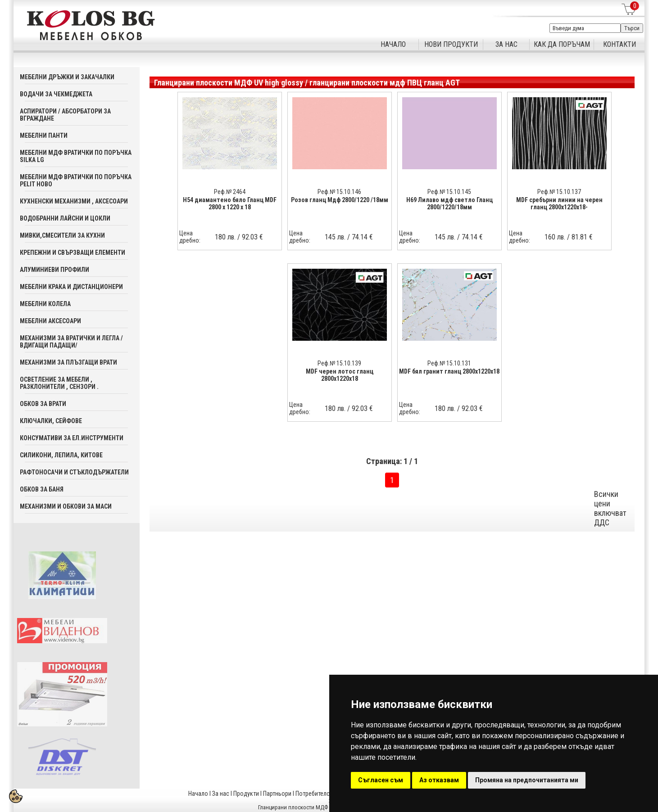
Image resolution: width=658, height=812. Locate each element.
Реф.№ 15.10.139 (339, 363)
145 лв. (335, 237)
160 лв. (555, 237)
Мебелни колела (45, 304)
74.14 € (362, 237)
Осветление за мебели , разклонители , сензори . (59, 383)
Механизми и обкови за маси (66, 506)
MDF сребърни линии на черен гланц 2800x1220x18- (559, 203)
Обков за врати (43, 404)
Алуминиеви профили (54, 270)
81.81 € (582, 237)
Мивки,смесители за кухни (62, 235)
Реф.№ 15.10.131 (449, 363)
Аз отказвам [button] (439, 780)
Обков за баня (42, 489)
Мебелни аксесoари (50, 321)
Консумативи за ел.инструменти (72, 438)
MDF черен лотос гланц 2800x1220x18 (340, 375)
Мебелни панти (44, 135)
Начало (198, 794)
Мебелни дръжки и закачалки (67, 77)
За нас (221, 794)
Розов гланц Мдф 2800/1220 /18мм (340, 200)
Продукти (246, 794)
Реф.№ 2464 (230, 192)
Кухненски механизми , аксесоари (74, 201)
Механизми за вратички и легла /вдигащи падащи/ (71, 342)
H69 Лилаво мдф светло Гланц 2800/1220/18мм (449, 203)
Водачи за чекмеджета (56, 94)
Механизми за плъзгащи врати (68, 362)
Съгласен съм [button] (381, 780)
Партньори (277, 794)
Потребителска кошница (328, 794)
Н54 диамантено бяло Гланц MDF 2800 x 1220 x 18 (230, 203)
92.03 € (252, 237)
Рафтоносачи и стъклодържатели (74, 472)
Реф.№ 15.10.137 (559, 192)
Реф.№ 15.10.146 (339, 192)
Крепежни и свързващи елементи (73, 253)
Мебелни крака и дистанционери (71, 287)
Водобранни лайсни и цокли (65, 218)
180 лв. (225, 237)
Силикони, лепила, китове (61, 455)
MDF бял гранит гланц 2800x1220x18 (449, 371)
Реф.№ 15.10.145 (449, 192)
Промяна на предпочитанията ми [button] (527, 780)
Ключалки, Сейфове (51, 421)
